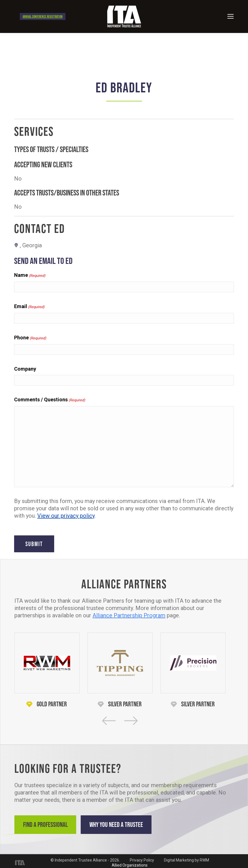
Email (29, 307)
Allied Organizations (130, 862)
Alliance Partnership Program (129, 615)
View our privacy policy (66, 516)
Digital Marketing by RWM (186, 857)
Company (25, 369)
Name (30, 275)
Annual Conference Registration (43, 16)
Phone (30, 338)
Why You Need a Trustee (130, 824)
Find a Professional (48, 824)
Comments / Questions (50, 400)
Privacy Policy (142, 857)
